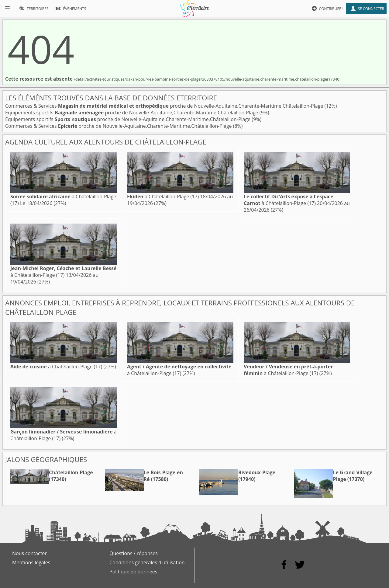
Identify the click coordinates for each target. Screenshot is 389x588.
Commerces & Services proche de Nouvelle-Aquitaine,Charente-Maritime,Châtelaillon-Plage (165, 106)
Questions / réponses (134, 553)
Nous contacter (29, 553)
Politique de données (133, 572)
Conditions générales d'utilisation (147, 562)
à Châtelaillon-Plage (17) (163, 197)
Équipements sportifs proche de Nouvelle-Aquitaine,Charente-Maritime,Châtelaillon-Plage (132, 113)
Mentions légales (31, 562)
